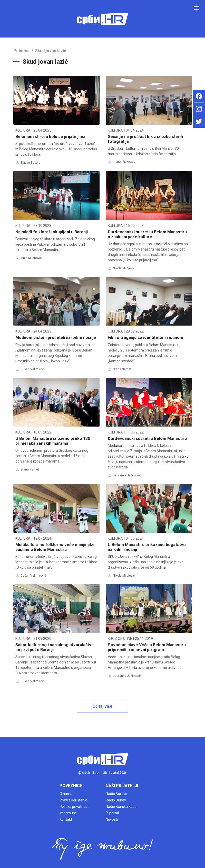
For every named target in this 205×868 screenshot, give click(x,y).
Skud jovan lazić (51, 51)
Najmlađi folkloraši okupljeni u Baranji (52, 232)
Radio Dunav (116, 800)
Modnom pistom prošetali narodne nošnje (56, 338)
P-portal (112, 813)
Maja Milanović (31, 258)
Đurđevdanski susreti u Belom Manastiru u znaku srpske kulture (147, 234)
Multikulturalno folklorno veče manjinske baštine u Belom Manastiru (55, 547)
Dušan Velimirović (33, 369)
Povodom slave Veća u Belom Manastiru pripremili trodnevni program (147, 647)
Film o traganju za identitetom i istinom (145, 338)
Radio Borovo (116, 794)
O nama (66, 794)
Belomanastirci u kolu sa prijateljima (50, 137)
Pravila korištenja (73, 800)
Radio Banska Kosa (121, 807)
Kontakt (66, 819)
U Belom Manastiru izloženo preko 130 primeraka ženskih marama (53, 441)
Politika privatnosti (74, 807)
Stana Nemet (122, 369)
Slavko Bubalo (30, 163)
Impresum (68, 813)
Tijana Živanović (124, 162)
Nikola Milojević (124, 268)
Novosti (112, 819)
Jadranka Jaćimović (127, 475)
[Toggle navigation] (196, 8)
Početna (21, 51)
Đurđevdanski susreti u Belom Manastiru (147, 438)
